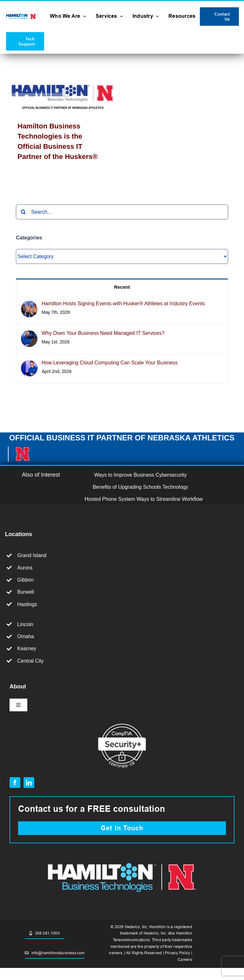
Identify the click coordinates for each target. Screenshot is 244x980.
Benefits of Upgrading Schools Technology (140, 487)
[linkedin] (29, 783)
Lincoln (25, 624)
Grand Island (32, 555)
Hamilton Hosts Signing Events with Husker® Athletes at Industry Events (123, 304)
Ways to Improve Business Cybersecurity (141, 475)
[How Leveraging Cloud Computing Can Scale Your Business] (29, 365)
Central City (30, 661)
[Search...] (122, 212)
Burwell (25, 592)
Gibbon (25, 580)
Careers (185, 959)
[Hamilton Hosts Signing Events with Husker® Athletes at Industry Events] (29, 306)
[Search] (23, 212)
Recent (122, 287)
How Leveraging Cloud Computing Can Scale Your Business (110, 363)
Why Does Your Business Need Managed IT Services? (103, 333)
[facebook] (15, 783)
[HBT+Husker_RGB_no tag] (21, 15)
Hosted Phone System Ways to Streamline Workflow (144, 499)
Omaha (25, 636)
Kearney (27, 649)
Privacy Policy (177, 953)
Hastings (27, 604)
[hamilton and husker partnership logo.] (122, 861)
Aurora (25, 568)
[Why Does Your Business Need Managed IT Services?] (29, 335)
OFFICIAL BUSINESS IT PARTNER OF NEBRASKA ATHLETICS (122, 438)
